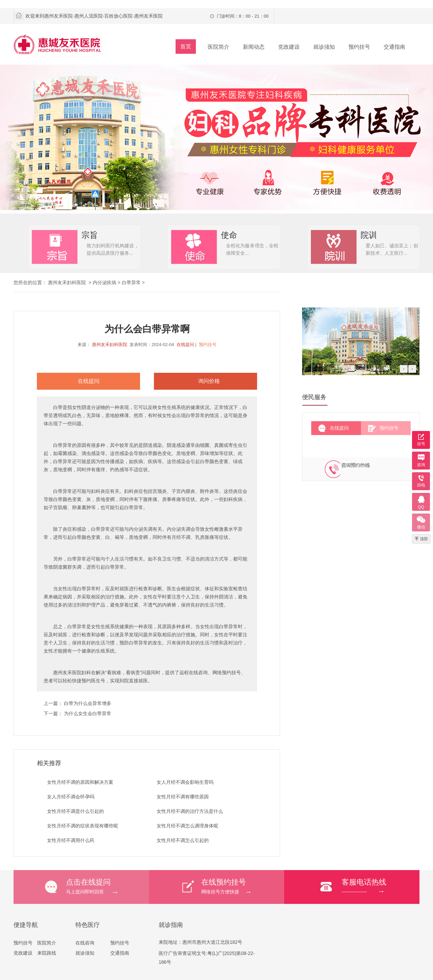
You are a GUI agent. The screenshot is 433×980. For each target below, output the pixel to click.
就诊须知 (324, 47)
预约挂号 (359, 47)
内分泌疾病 (105, 282)
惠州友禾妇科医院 (110, 345)
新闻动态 (254, 47)
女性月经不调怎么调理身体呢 (187, 826)
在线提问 (185, 345)
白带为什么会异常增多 (88, 703)
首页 (186, 47)
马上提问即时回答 (107, 886)
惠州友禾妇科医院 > (70, 282)
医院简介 (219, 47)
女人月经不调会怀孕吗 (71, 797)
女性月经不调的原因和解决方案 (80, 782)
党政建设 (289, 47)
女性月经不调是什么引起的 (75, 811)
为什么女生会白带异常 (88, 713)
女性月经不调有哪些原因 (183, 797)
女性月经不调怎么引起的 (183, 840)
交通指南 (394, 47)
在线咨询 (85, 943)
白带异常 (131, 282)
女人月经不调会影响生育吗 (185, 782)
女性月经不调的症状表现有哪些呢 (83, 826)
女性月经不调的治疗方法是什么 (190, 811)
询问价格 (209, 381)
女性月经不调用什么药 (71, 840)
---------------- (381, 886)
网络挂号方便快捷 (243, 886)
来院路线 (47, 953)
